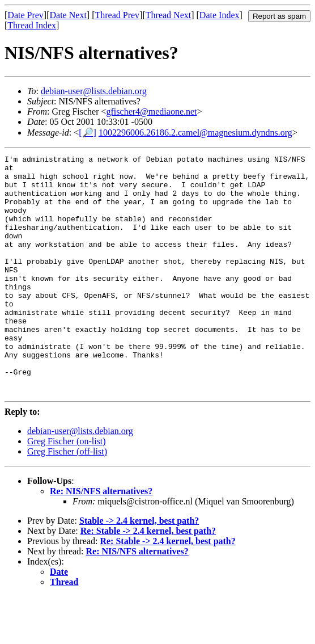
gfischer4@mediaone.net (152, 111)
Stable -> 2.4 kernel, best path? (139, 568)
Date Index (220, 15)
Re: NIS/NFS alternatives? (101, 539)
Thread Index (32, 25)
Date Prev (25, 15)
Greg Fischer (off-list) (67, 499)
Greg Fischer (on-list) (67, 489)
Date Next (68, 15)
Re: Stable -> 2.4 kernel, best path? (148, 578)
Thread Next (168, 15)
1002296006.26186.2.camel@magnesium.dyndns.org (195, 132)
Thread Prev (117, 15)
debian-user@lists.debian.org (94, 91)
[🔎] (88, 132)
